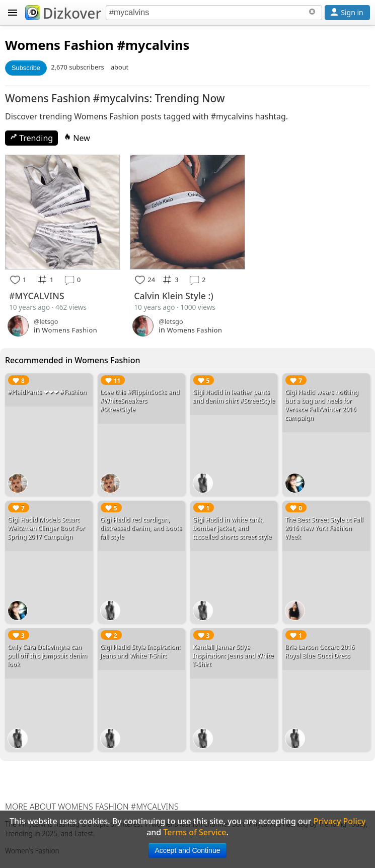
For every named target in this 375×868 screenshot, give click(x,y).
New (77, 138)
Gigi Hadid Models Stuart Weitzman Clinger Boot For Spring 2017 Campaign (46, 528)
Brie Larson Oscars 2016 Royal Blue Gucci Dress (320, 651)
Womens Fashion (59, 45)
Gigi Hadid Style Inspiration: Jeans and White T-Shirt (140, 651)
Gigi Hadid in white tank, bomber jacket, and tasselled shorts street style (232, 528)
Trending (31, 138)
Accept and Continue (188, 850)
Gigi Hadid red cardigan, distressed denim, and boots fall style (141, 528)
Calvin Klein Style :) (173, 296)
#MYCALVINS (37, 296)
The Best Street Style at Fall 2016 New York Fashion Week (324, 528)
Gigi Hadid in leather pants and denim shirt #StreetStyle (234, 396)
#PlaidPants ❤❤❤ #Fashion (47, 392)
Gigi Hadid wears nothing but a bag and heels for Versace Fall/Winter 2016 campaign (322, 405)
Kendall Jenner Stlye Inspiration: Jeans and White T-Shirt (233, 656)
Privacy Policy (340, 821)
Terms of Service (195, 832)
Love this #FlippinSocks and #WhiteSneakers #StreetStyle (140, 401)
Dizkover (63, 13)
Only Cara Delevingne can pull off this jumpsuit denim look (47, 656)
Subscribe (26, 68)
